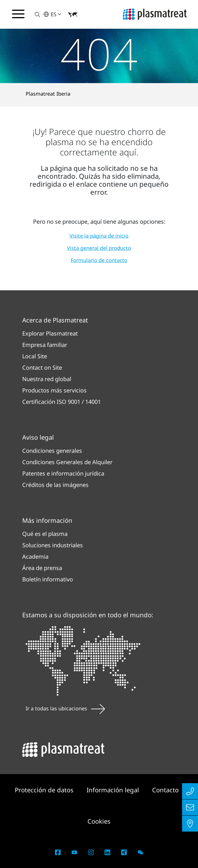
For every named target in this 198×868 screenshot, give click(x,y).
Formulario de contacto (99, 260)
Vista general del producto (99, 248)
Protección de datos (45, 790)
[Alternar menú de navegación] (18, 14)
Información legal (114, 790)
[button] (34, 14)
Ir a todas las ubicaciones (65, 708)
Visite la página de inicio (99, 236)
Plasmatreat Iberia (48, 94)
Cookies (99, 821)
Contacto (165, 790)
